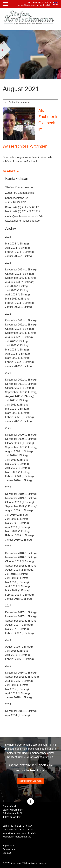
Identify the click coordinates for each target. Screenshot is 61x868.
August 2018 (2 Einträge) (20, 570)
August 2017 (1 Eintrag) (19, 625)
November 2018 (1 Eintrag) (21, 557)
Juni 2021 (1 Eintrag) (17, 405)
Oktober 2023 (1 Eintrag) (20, 274)
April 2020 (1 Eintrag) (17, 468)
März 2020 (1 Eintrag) (18, 472)
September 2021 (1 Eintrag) (21, 392)
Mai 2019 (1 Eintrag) (17, 523)
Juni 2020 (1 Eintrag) (17, 460)
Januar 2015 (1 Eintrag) (19, 697)
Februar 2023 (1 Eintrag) (19, 303)
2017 (8, 606)
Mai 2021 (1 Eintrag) (17, 409)
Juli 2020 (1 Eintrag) (17, 455)
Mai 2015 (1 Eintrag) (17, 689)
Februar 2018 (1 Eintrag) (19, 595)
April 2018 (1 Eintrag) (17, 586)
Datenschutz (9, 849)
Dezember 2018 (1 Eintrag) (21, 553)
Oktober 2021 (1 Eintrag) (20, 388)
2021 (8, 373)
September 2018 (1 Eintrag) (21, 566)
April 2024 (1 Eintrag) (17, 248)
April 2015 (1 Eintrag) (17, 693)
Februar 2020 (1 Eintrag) (19, 476)
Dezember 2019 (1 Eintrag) (21, 494)
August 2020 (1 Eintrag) (19, 451)
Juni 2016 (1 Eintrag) (17, 651)
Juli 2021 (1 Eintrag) (17, 400)
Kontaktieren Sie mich (30, 781)
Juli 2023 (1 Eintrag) (17, 286)
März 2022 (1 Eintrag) (18, 358)
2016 (8, 640)
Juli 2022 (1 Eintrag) (17, 341)
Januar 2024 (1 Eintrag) (19, 256)
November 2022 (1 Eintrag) (21, 325)
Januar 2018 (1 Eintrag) (19, 599)
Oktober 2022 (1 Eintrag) (20, 329)
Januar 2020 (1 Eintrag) (19, 480)
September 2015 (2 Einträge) (22, 677)
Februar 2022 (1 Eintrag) (19, 362)
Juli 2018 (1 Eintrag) (17, 574)
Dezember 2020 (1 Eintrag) (21, 435)
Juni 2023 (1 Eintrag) (17, 290)
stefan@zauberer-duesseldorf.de (24, 216)
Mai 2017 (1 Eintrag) (17, 629)
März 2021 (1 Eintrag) (18, 413)
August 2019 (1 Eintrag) (19, 510)
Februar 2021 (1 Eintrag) (19, 417)
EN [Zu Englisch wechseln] (55, 4)
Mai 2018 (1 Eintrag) (17, 582)
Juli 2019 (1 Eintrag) (17, 515)
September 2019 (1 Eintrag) (21, 506)
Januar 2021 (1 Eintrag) (19, 421)
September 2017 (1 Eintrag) (21, 621)
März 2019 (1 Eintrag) (18, 531)
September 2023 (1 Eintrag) (21, 278)
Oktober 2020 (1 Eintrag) (20, 443)
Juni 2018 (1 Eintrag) (17, 578)
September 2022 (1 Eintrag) (21, 333)
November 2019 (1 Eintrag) (21, 498)
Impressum (8, 846)
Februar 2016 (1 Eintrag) (19, 659)
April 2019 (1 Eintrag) (17, 527)
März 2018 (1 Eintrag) (18, 590)
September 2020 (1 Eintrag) (21, 447)
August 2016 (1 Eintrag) (19, 647)
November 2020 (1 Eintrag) (21, 439)
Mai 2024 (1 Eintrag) (17, 244)
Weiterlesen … (11, 171)
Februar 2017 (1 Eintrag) (19, 633)
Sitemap (7, 853)
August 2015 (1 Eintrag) (19, 681)
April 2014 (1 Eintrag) (17, 715)
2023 (8, 263)
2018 (8, 546)
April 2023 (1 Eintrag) (17, 295)
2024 (8, 237)
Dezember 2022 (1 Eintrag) (21, 321)
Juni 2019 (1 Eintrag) (17, 519)
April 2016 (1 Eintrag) (17, 655)
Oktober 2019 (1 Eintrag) (20, 502)
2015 (8, 666)
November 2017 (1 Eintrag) (21, 616)
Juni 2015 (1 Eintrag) (17, 685)
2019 (8, 487)
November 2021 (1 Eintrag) (21, 384)
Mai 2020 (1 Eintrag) (17, 464)
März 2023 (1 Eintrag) (18, 299)
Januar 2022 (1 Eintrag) (19, 366)
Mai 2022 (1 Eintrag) (17, 350)
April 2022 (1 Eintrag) (17, 354)
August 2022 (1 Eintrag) (19, 337)
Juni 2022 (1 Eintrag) (17, 345)
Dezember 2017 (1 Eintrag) (21, 612)
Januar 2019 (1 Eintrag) (19, 540)
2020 (8, 428)
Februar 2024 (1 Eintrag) (19, 252)
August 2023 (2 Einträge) (20, 282)
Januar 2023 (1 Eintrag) (19, 307)
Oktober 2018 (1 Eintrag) (20, 561)
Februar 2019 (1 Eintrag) (19, 535)
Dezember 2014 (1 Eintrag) (21, 711)
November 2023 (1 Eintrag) (21, 270)
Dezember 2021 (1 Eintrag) (21, 380)
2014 (8, 704)
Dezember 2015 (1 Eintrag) (21, 673)
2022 (8, 314)
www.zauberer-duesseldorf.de (22, 221)
